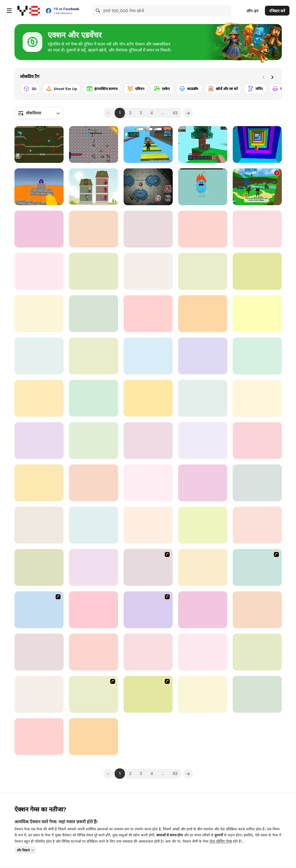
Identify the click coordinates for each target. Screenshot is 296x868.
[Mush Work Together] (257, 483)
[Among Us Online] (148, 187)
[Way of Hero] (39, 314)
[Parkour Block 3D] (39, 187)
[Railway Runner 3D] (203, 525)
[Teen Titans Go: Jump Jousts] (94, 567)
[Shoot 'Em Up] (62, 89)
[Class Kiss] (257, 567)
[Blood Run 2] (39, 356)
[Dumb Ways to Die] (203, 187)
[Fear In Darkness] (257, 441)
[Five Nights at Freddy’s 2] (94, 652)
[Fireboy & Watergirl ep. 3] (94, 694)
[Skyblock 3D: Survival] (203, 144)
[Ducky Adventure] (148, 525)
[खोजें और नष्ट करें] (223, 89)
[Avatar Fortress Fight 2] (39, 610)
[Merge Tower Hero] (94, 187)
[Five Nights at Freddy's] (148, 652)
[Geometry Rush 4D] (94, 314)
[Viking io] (203, 441)
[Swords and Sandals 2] (148, 694)
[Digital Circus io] (257, 314)
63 (175, 113)
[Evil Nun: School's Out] (39, 483)
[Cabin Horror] (257, 652)
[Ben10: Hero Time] (148, 483)
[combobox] (39, 113)
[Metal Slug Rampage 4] (148, 610)
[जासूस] (281, 89)
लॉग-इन (252, 11)
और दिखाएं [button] (23, 850)
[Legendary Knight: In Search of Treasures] (203, 356)
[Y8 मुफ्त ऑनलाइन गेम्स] (29, 11)
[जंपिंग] (255, 89)
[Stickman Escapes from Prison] (257, 694)
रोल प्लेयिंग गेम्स (221, 841)
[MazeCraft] (94, 441)
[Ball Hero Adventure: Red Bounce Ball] (257, 525)
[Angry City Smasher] (148, 314)
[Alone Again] (94, 398)
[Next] (273, 77)
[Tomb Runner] (39, 694)
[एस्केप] (162, 89)
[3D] (30, 89)
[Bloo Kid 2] (94, 525)
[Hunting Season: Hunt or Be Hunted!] (39, 737)
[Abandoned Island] (203, 229)
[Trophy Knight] (257, 356)
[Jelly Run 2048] (203, 694)
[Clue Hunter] (203, 314)
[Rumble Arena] (39, 271)
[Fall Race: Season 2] (94, 483)
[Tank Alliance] (94, 610)
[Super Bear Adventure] (257, 187)
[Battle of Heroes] (39, 652)
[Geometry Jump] (148, 229)
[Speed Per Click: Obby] (148, 144)
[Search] (98, 11)
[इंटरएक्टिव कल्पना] (102, 89)
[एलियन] (136, 89)
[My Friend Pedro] (148, 567)
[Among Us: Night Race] (203, 483)
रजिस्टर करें (277, 11)
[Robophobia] (257, 271)
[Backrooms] (257, 398)
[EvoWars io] (39, 567)
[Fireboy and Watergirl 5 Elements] (39, 144)
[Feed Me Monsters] (94, 229)
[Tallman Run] (203, 398)
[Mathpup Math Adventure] (148, 398)
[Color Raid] (203, 652)
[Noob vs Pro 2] (39, 441)
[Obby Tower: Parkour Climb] (257, 144)
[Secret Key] (94, 356)
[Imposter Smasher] (148, 441)
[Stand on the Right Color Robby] (94, 271)
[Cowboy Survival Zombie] (39, 398)
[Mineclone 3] (203, 567)
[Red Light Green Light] (203, 271)
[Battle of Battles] (148, 271)
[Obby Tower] (257, 610)
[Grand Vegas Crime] (39, 229)
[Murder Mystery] (203, 610)
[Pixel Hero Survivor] (94, 144)
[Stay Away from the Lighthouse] (148, 356)
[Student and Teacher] (257, 229)
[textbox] (39, 113)
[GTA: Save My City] (39, 525)
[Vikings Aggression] (94, 737)
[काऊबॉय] (189, 89)
